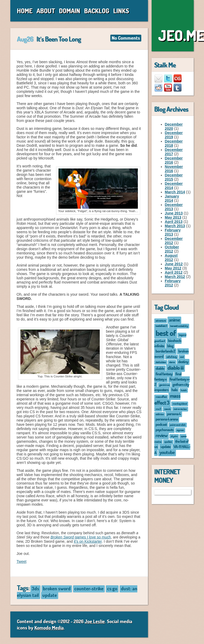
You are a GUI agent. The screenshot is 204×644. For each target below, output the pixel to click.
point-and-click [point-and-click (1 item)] (178, 425)
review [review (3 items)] (162, 435)
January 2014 (172, 198)
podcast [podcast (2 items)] (161, 424)
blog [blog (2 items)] (170, 346)
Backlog (97, 11)
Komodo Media (49, 628)
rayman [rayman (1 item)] (180, 430)
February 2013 (173, 232)
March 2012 (175, 277)
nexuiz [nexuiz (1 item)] (167, 409)
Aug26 (25, 39)
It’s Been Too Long (59, 39)
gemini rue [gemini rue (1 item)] (164, 385)
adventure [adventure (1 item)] (161, 320)
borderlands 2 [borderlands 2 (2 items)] (165, 351)
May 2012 (173, 268)
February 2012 (173, 283)
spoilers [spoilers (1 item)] (168, 442)
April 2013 (174, 222)
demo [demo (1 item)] (172, 362)
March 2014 (175, 192)
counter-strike (89, 588)
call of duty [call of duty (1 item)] (172, 357)
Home (25, 11)
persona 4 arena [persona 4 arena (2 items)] (167, 419)
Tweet (22, 561)
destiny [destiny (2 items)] (183, 362)
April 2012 (174, 272)
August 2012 (171, 258)
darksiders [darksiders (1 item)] (161, 362)
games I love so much (81, 537)
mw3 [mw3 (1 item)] (158, 409)
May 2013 (173, 217)
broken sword (57, 588)
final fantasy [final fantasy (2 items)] (164, 374)
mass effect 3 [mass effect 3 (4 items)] (167, 399)
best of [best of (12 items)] (166, 333)
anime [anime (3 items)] (174, 320)
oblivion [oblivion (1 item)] (160, 414)
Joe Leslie (95, 621)
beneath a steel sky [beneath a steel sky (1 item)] (179, 326)
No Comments (126, 38)
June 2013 (174, 213)
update (50, 595)
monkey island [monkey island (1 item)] (180, 403)
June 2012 (174, 264)
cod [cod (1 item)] (182, 357)
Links (121, 11)
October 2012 (172, 249)
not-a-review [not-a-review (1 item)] (180, 409)
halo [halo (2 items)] (174, 390)
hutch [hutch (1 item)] (184, 390)
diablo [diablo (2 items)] (160, 368)
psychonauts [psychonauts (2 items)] (164, 430)
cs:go (112, 588)
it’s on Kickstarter (88, 541)
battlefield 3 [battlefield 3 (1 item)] (161, 326)
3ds (35, 588)
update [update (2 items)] (166, 446)
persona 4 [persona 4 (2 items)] (174, 414)
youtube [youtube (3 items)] (167, 452)
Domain (70, 11)
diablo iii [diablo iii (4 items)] (176, 368)
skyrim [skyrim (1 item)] (174, 436)
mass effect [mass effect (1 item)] (161, 397)
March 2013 (175, 226)
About (46, 11)
